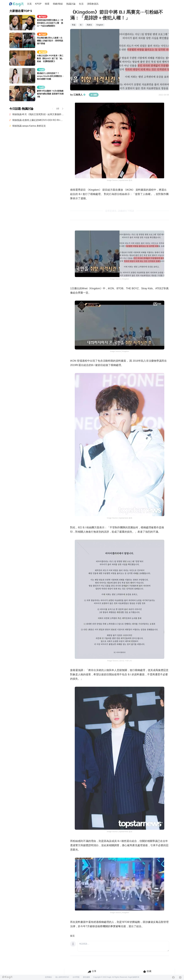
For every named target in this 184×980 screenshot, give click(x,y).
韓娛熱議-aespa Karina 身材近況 (29, 126)
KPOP (38, 4)
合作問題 (76, 977)
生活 (81, 4)
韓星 (47, 4)
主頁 (29, 4)
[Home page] (16, 4)
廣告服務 (86, 977)
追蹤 (94, 95)
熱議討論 (71, 4)
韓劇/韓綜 (58, 4)
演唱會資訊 (93, 4)
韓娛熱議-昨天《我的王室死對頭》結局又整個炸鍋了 (38, 114)
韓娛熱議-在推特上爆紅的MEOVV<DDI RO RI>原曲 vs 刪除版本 (38, 120)
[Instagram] (180, 977)
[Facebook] (173, 977)
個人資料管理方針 (62, 977)
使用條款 (48, 977)
